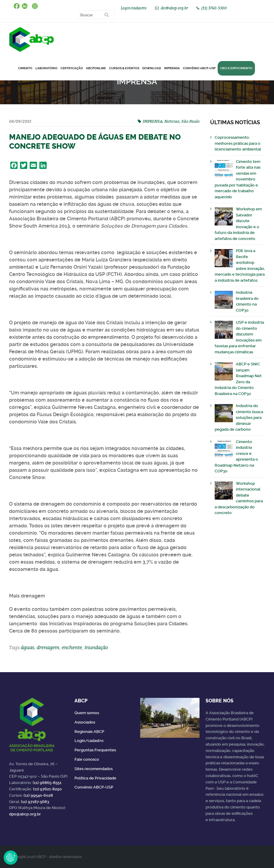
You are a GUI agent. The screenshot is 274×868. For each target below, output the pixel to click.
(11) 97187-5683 (35, 802)
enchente (72, 647)
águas (28, 647)
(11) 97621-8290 (47, 789)
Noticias (172, 121)
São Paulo (190, 121)
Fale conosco (87, 759)
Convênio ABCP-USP (199, 68)
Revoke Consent (11, 857)
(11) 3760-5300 (214, 8)
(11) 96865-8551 (47, 783)
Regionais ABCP (89, 732)
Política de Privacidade (95, 778)
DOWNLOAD (152, 68)
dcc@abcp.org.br (174, 8)
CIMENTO (25, 68)
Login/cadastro (134, 8)
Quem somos (87, 713)
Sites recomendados (94, 769)
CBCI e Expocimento (236, 68)
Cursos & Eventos (124, 68)
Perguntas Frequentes (95, 750)
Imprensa (172, 68)
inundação (96, 647)
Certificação (72, 68)
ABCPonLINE (96, 68)
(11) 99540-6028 (38, 795)
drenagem (48, 647)
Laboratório (46, 68)
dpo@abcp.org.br (25, 814)
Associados (85, 722)
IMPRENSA (153, 121)
